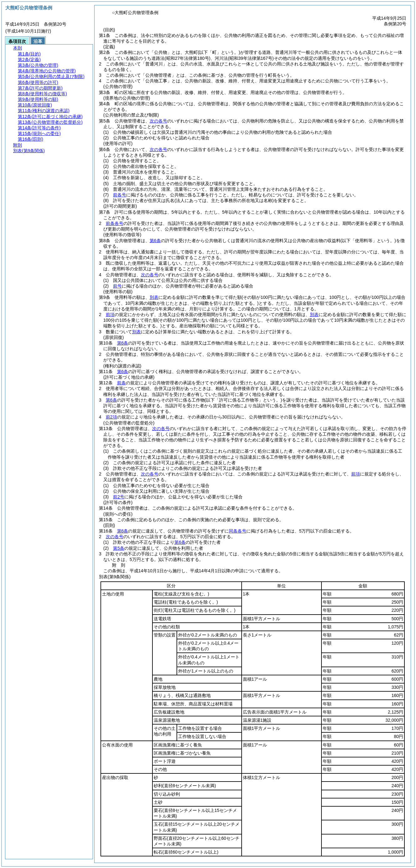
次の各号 (158, 121)
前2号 (119, 497)
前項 (110, 314)
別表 (154, 297)
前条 (121, 383)
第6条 (155, 241)
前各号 (120, 195)
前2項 (111, 417)
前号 (117, 286)
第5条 (119, 548)
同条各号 (238, 531)
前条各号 (115, 223)
